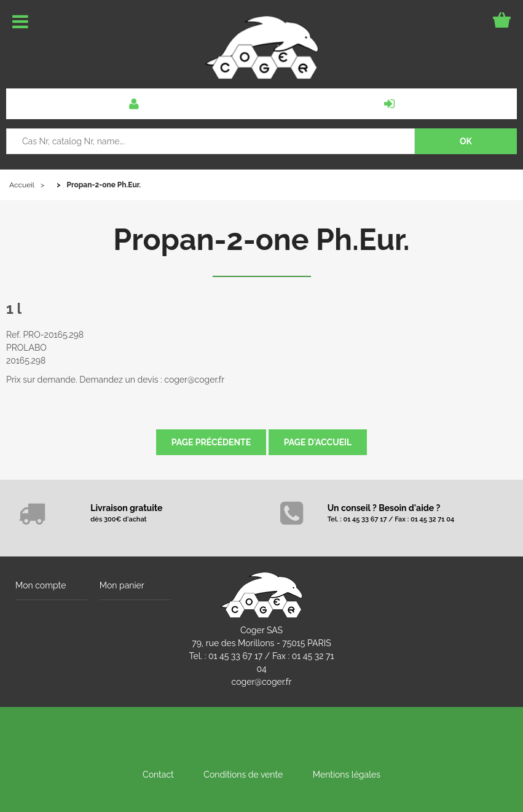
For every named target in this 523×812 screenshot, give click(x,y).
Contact (158, 775)
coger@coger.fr (262, 682)
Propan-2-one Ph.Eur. (261, 240)
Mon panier (122, 585)
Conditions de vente (243, 775)
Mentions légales (347, 775)
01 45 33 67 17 (235, 656)
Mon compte (41, 585)
